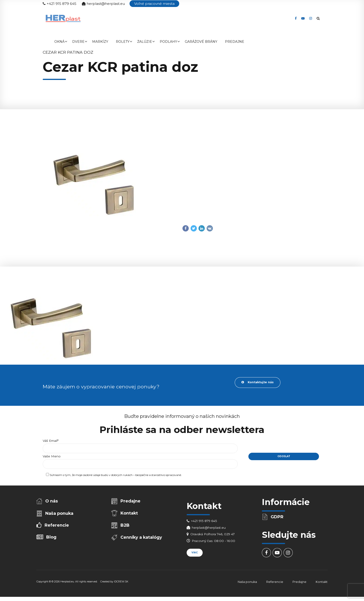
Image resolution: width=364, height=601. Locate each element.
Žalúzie (145, 42)
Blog (52, 539)
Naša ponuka (60, 514)
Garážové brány (201, 42)
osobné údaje (92, 476)
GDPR (278, 517)
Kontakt (130, 514)
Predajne (235, 42)
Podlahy (168, 42)
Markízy (100, 42)
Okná (59, 42)
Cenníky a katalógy (142, 539)
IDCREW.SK (121, 583)
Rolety (123, 42)
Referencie (57, 527)
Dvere (78, 42)
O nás (52, 502)
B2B (125, 527)
